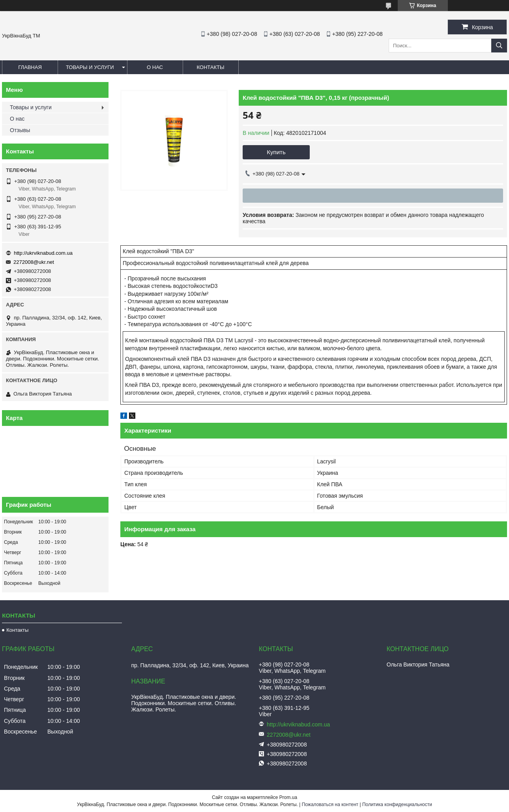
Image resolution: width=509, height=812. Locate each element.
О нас (155, 67)
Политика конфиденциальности (397, 805)
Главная (30, 67)
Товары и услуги (90, 67)
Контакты (210, 67)
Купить (276, 152)
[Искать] (499, 46)
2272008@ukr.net (34, 262)
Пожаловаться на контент (330, 805)
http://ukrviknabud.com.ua (43, 253)
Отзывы (20, 130)
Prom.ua (288, 797)
